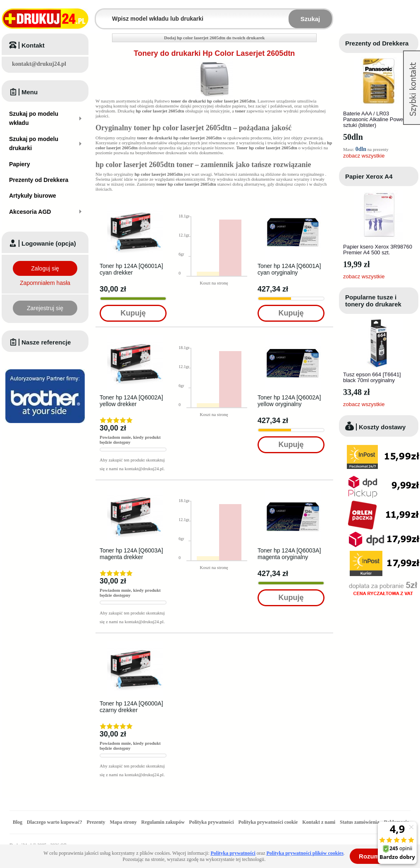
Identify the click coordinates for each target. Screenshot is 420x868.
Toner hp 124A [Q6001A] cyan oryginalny (289, 269)
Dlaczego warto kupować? (55, 822)
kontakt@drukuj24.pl (39, 64)
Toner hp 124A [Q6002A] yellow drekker (131, 401)
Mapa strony (123, 822)
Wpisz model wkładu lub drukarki (101, 14)
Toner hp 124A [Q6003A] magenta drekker (131, 554)
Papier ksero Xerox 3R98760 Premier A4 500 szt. (378, 250)
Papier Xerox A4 (369, 176)
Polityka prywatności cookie (268, 822)
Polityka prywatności (211, 822)
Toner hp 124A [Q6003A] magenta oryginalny (289, 554)
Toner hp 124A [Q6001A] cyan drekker (131, 269)
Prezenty (96, 822)
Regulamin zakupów (163, 822)
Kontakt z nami (319, 822)
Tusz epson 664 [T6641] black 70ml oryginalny (372, 377)
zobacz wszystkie (364, 156)
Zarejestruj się (45, 308)
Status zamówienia (360, 822)
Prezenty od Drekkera (377, 43)
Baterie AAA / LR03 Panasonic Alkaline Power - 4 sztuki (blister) (378, 119)
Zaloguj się (45, 268)
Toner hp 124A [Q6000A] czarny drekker (131, 707)
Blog (18, 822)
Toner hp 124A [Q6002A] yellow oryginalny (289, 401)
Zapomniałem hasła (45, 283)
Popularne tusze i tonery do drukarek (373, 301)
